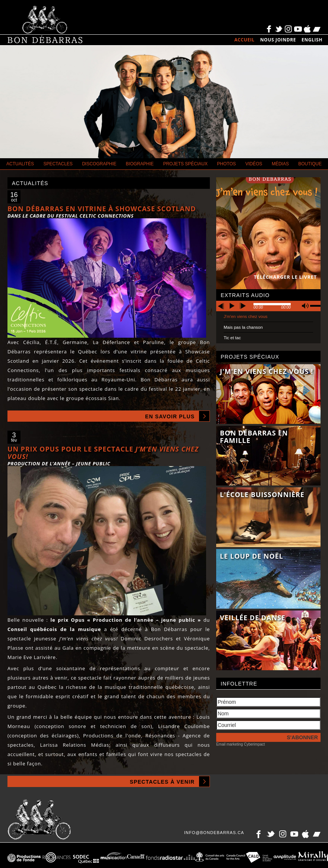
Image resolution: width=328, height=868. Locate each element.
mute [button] (305, 306)
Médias (280, 164)
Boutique (310, 164)
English (312, 40)
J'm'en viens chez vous (246, 316)
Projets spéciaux (185, 164)
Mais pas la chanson (243, 327)
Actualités (20, 164)
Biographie (140, 164)
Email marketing (230, 744)
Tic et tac (232, 338)
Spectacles (58, 164)
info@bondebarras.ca (214, 833)
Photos (226, 164)
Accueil (245, 40)
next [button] (242, 306)
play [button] (232, 306)
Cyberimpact (254, 744)
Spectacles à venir (162, 782)
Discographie (99, 164)
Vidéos (254, 164)
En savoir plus (170, 416)
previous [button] (221, 306)
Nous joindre (278, 40)
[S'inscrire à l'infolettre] (268, 737)
